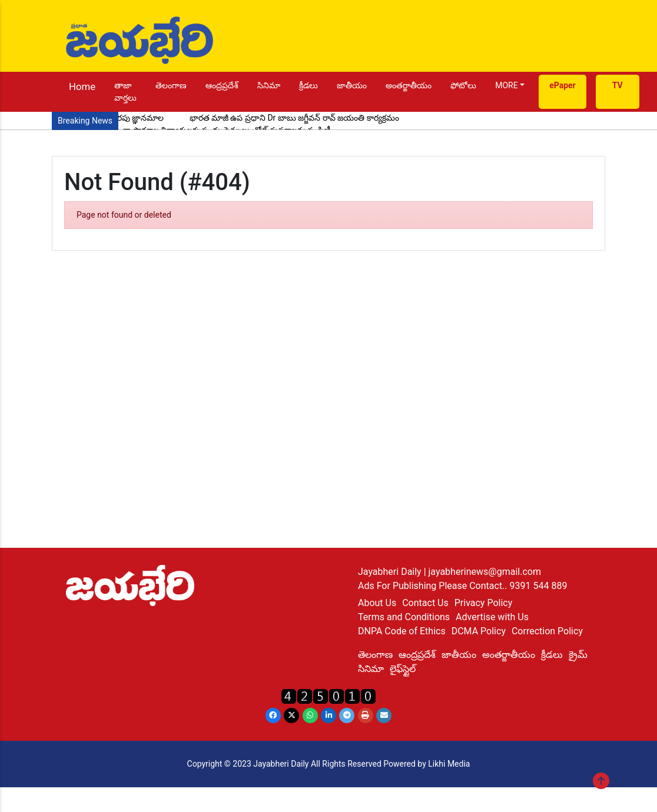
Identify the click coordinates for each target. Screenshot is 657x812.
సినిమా (269, 85)
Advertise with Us (492, 617)
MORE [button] (506, 85)
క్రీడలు (308, 85)
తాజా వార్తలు (125, 91)
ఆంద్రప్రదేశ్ (222, 85)
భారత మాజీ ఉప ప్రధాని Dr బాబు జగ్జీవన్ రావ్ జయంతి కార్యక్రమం (294, 118)
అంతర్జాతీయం (409, 85)
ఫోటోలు (463, 85)
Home (82, 86)
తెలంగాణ (171, 85)
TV (618, 85)
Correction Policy (547, 631)
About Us (377, 603)
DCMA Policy (479, 631)
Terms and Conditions (404, 617)
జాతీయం (352, 85)
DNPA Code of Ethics (402, 631)
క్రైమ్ (578, 655)
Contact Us (425, 603)
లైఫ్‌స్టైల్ (403, 669)
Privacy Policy (484, 603)
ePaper (563, 85)
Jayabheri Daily (391, 572)
